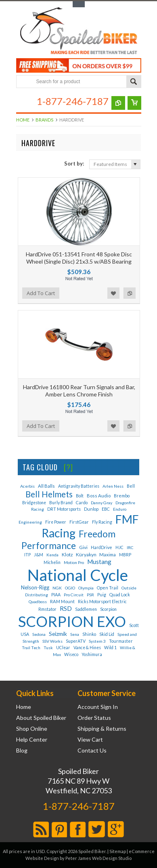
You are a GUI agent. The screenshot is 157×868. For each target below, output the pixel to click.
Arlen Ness (113, 486)
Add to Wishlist (113, 293)
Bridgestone (34, 503)
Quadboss (38, 602)
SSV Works (52, 641)
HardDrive (102, 547)
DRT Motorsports (64, 509)
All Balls (46, 486)
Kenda (52, 555)
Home (23, 120)
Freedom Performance (68, 540)
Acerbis (27, 486)
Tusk (48, 648)
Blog (22, 751)
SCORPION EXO (72, 621)
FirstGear (79, 522)
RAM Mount (62, 601)
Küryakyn (87, 555)
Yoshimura (92, 654)
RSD (66, 608)
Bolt (80, 496)
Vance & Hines (87, 648)
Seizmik (58, 634)
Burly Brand (61, 503)
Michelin (52, 562)
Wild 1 (110, 648)
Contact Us (92, 751)
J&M (39, 555)
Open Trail (108, 588)
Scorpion (108, 609)
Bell (131, 486)
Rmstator (47, 609)
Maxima (108, 555)
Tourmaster (121, 641)
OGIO (70, 588)
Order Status (94, 718)
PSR (90, 595)
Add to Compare (130, 293)
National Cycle (78, 575)
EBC (106, 509)
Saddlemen (86, 609)
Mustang (99, 562)
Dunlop (91, 509)
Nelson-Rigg (35, 587)
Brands (44, 120)
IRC (130, 547)
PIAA (56, 595)
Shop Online (32, 729)
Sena (75, 634)
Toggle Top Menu (79, 4)
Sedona (39, 634)
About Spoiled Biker (41, 718)
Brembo (122, 496)
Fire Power (56, 522)
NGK (57, 588)
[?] (68, 467)
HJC (119, 547)
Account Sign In (98, 707)
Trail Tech (31, 648)
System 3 (97, 641)
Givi (83, 547)
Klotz (67, 555)
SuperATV (76, 641)
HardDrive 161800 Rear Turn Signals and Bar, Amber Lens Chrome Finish (79, 391)
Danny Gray (102, 503)
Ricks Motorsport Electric (102, 602)
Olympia (86, 588)
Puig (102, 594)
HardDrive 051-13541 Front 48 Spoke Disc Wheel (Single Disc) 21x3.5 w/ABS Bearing (79, 258)
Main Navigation (23, 101)
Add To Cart (41, 293)
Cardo (82, 502)
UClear (63, 648)
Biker (79, 31)
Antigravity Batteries (79, 486)
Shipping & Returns (102, 729)
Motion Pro (74, 562)
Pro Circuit (74, 595)
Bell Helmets (49, 494)
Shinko (89, 634)
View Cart (90, 740)
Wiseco (71, 654)
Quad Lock (120, 594)
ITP (27, 555)
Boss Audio (99, 496)
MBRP (125, 555)
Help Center (32, 740)
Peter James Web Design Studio (98, 858)
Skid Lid (107, 634)
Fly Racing (102, 522)
